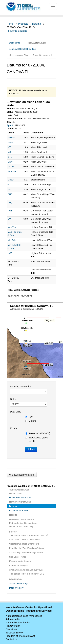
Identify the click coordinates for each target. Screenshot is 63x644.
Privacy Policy (13, 626)
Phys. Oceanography (43, 55)
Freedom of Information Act (20, 636)
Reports (13, 515)
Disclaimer (11, 629)
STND (10, 180)
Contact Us (12, 639)
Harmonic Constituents (20, 502)
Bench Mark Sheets (19, 510)
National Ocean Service (18, 623)
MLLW (11, 167)
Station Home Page (19, 583)
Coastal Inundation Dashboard (24, 544)
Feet (29, 417)
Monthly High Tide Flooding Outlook (27, 548)
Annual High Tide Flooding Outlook (26, 553)
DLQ (10, 202)
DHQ (10, 194)
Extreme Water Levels (20, 561)
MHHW (11, 138)
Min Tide (12, 240)
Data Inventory (16, 588)
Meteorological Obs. (19, 55)
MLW (10, 162)
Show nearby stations (22, 475)
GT (9, 185)
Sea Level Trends (18, 557)
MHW (10, 142)
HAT (10, 253)
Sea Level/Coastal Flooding (24, 49)
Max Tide (12, 227)
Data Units (16, 412)
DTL (10, 157)
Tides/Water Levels (38, 43)
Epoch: (10, 125)
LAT (9, 270)
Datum (14, 399)
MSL (10, 152)
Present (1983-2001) (38, 433)
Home (10, 24)
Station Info (16, 43)
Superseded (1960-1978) (37, 439)
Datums (36, 24)
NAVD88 (12, 172)
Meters (30, 421)
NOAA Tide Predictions (20, 497)
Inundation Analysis (19, 566)
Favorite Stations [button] (19, 31)
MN (9, 189)
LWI (9, 219)
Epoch (13, 428)
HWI (10, 211)
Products (23, 24)
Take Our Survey (14, 633)
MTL (10, 147)
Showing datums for (20, 387)
